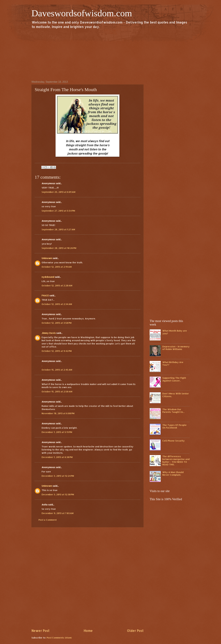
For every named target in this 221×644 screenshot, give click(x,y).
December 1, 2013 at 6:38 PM (57, 457)
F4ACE (45, 295)
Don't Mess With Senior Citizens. (176, 395)
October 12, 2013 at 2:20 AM (57, 286)
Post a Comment (48, 520)
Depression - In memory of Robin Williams (176, 348)
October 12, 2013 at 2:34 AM (57, 304)
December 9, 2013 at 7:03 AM (58, 513)
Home (88, 631)
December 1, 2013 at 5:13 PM (57, 432)
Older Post (135, 631)
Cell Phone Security (174, 441)
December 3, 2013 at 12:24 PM (58, 476)
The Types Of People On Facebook (174, 426)
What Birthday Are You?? (173, 364)
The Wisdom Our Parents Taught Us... (173, 411)
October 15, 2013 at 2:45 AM (57, 370)
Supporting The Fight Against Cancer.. (174, 379)
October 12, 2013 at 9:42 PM (57, 351)
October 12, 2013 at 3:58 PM (57, 323)
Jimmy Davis (49, 333)
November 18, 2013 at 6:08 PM (58, 413)
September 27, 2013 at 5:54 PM (58, 211)
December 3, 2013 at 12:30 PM (58, 494)
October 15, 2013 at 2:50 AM (57, 392)
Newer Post (40, 631)
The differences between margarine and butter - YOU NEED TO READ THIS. (176, 460)
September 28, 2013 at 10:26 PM (59, 248)
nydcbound (48, 277)
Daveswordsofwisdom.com (82, 13)
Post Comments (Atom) (59, 638)
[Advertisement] (110, 54)
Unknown (47, 258)
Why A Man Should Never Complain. (173, 474)
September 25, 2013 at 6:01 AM (58, 192)
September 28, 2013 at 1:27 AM (58, 229)
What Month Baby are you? (175, 332)
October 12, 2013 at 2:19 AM (57, 267)
